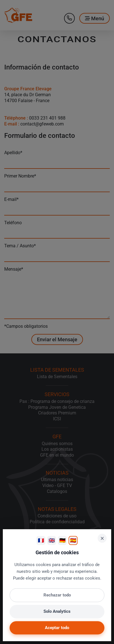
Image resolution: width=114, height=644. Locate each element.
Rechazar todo (57, 595)
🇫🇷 (41, 540)
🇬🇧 (52, 540)
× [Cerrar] (102, 538)
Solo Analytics (57, 611)
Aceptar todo (57, 628)
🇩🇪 (62, 540)
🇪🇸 (73, 540)
